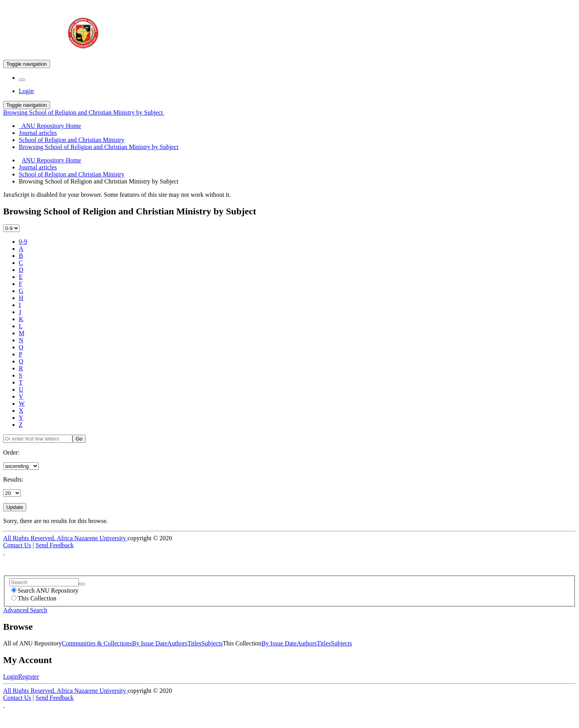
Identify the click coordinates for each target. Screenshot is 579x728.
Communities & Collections (97, 643)
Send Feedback (55, 545)
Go (79, 439)
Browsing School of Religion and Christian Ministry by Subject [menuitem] (99, 147)
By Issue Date (150, 643)
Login (11, 677)
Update (15, 507)
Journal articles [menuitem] (38, 133)
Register (28, 677)
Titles (195, 643)
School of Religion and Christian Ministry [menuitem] (72, 140)
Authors (177, 643)
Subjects (212, 643)
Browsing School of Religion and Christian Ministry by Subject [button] (84, 112)
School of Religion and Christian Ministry (72, 174)
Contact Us (17, 545)
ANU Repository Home (51, 160)
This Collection (34, 598)
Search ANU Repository (45, 590)
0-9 (23, 242)
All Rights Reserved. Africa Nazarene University (65, 538)
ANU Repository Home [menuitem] (50, 126)
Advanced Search (25, 610)
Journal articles (38, 167)
